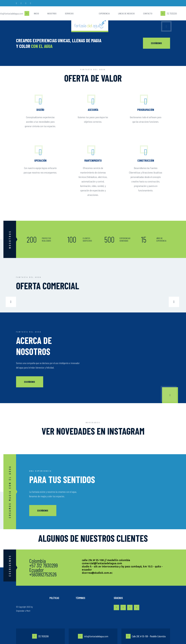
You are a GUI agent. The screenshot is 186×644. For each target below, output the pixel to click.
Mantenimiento (93, 160)
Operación (40, 160)
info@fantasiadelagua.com (93, 636)
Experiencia (104, 13)
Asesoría (93, 110)
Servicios (69, 13)
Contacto (148, 13)
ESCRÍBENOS (156, 43)
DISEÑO (40, 110)
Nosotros (52, 13)
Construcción (146, 160)
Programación (146, 110)
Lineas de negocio (126, 13)
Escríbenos (30, 382)
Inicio (36, 13)
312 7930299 (40, 636)
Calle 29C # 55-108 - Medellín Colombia (146, 636)
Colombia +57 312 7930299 (44, 563)
